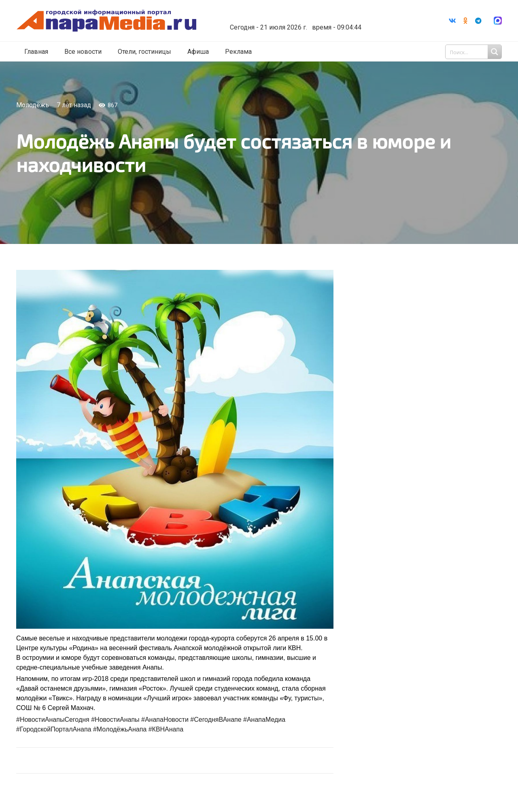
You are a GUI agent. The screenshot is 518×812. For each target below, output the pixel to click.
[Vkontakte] (452, 21)
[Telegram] (478, 21)
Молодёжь (33, 105)
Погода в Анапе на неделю (293, 14)
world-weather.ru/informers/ (293, 21)
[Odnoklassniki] (465, 21)
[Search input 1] (474, 52)
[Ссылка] (106, 21)
